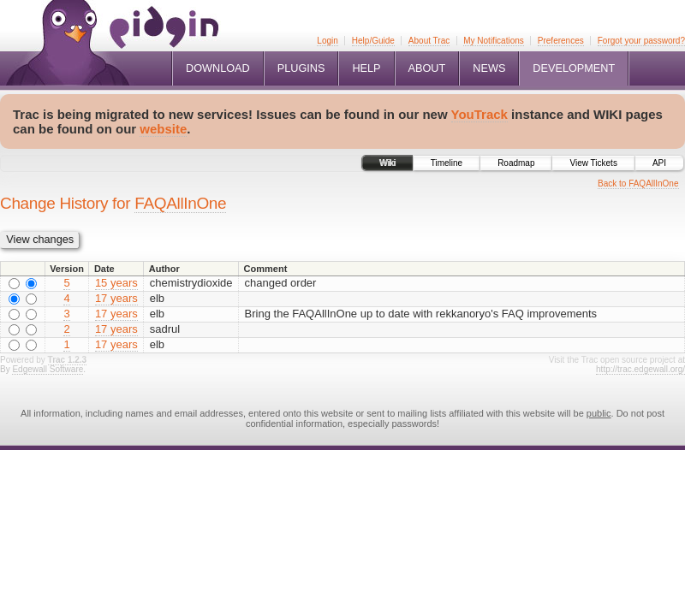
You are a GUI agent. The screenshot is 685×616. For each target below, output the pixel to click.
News (489, 68)
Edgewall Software (48, 369)
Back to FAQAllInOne (638, 184)
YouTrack (479, 114)
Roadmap (516, 163)
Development (574, 68)
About (427, 68)
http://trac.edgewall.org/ (640, 369)
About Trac (429, 41)
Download (218, 68)
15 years (116, 283)
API (659, 163)
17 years (116, 298)
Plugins (301, 68)
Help (366, 68)
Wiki (387, 163)
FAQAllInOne (180, 203)
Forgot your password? (641, 41)
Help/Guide (373, 41)
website (163, 129)
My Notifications (494, 41)
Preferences (561, 41)
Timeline (447, 163)
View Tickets (593, 163)
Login (327, 41)
